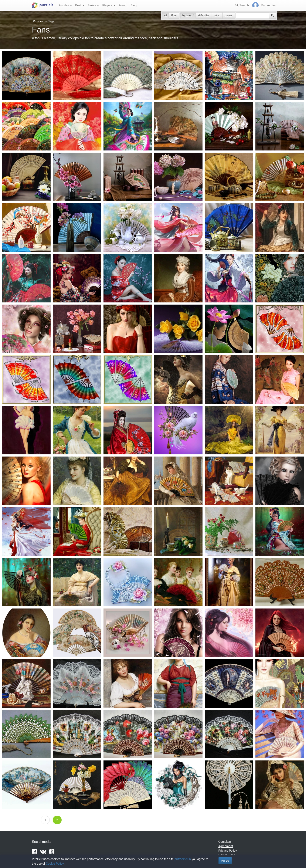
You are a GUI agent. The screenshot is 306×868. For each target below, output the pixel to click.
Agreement (226, 846)
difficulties (204, 16)
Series (93, 5)
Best (80, 5)
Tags (51, 21)
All (165, 16)
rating (217, 16)
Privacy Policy (228, 851)
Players (109, 5)
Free (174, 16)
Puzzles (65, 5)
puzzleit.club (183, 859)
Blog (133, 5)
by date (188, 16)
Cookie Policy (55, 864)
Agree (225, 861)
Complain (225, 842)
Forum (123, 5)
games (229, 16)
